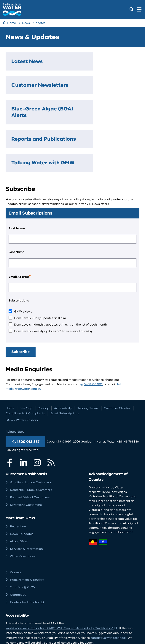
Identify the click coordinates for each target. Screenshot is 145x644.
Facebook (10, 418)
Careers (16, 527)
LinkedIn (23, 418)
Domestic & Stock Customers (31, 445)
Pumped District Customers (30, 452)
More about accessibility (27, 604)
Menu (139, 9)
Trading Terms (88, 363)
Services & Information (26, 504)
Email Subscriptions (65, 368)
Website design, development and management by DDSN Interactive (54, 617)
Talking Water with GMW (72, 111)
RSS (51, 418)
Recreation (18, 482)
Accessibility (63, 363)
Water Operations (23, 511)
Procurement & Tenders (27, 535)
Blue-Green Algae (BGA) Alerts (119, 71)
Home (12, 23)
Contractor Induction (25, 557)
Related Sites (15, 387)
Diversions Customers (26, 460)
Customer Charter (117, 363)
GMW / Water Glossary (22, 375)
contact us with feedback (109, 593)
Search (132, 9)
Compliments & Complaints (25, 368)
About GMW (19, 496)
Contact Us (18, 550)
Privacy (43, 363)
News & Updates (34, 23)
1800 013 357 (28, 397)
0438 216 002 (93, 339)
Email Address (25, 233)
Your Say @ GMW (23, 542)
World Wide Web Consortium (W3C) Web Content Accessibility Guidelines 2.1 (60, 583)
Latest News (20, 65)
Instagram (37, 418)
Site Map (26, 363)
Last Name (16, 207)
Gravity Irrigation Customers (31, 437)
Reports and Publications (27, 111)
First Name (17, 183)
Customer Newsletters (73, 65)
